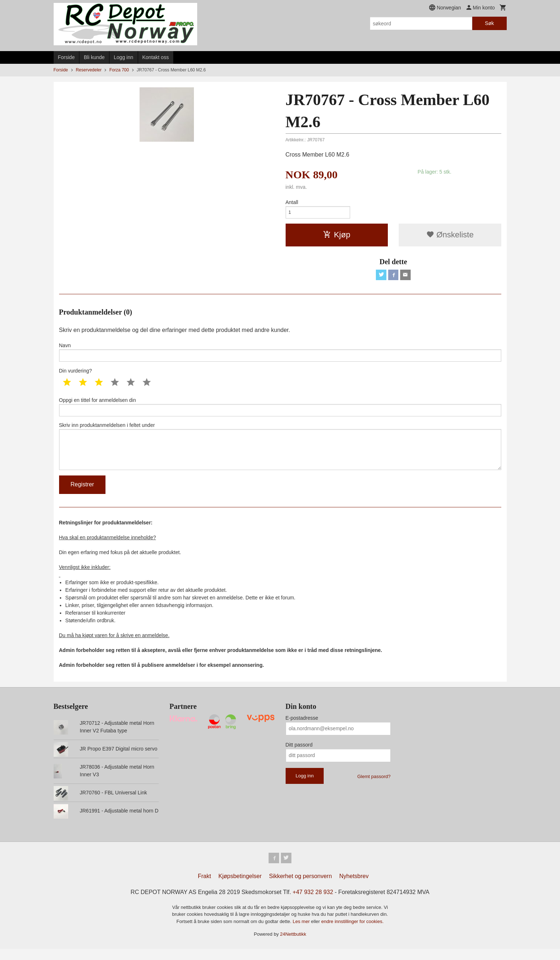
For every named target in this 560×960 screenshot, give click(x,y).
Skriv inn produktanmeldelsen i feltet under (280, 454)
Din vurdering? (76, 375)
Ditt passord (299, 755)
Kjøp (337, 236)
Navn (280, 356)
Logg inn (124, 57)
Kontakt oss (156, 57)
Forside (67, 57)
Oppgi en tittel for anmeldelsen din (280, 412)
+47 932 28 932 (313, 903)
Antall (292, 202)
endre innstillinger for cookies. (352, 933)
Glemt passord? (374, 787)
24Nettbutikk (293, 945)
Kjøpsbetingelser (240, 887)
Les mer (302, 933)
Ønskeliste (450, 236)
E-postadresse (302, 728)
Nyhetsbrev (354, 887)
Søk (490, 23)
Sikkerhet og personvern (300, 887)
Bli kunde (94, 57)
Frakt (204, 887)
